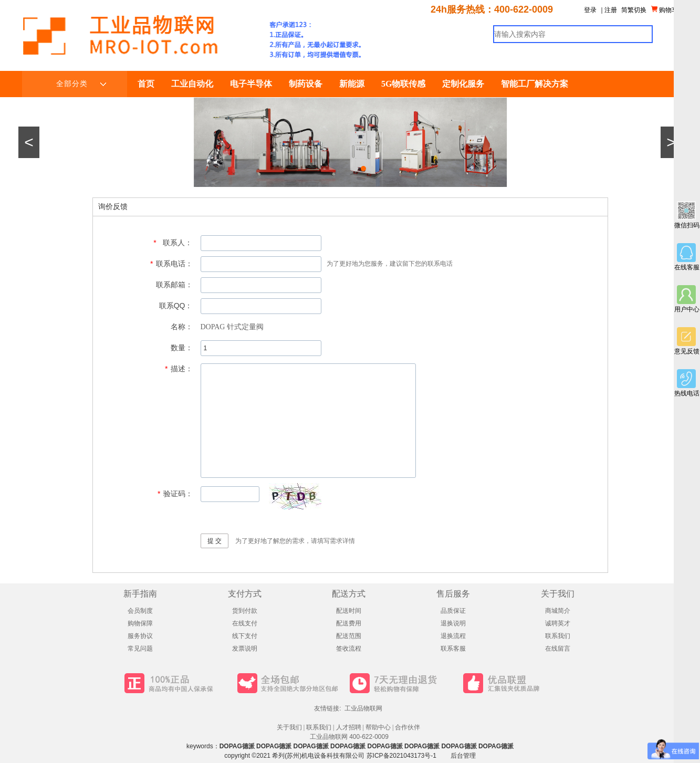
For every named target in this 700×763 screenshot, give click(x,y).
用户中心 (687, 299)
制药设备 (306, 84)
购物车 (665, 10)
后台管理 (463, 756)
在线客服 (687, 257)
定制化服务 (463, 84)
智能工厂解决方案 (535, 84)
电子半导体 (251, 84)
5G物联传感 (403, 84)
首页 (146, 84)
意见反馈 (687, 341)
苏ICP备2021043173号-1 (401, 756)
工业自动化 (192, 84)
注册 (611, 10)
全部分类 (81, 84)
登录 (590, 10)
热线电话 (687, 383)
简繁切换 (634, 10)
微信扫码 (687, 215)
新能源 (352, 84)
